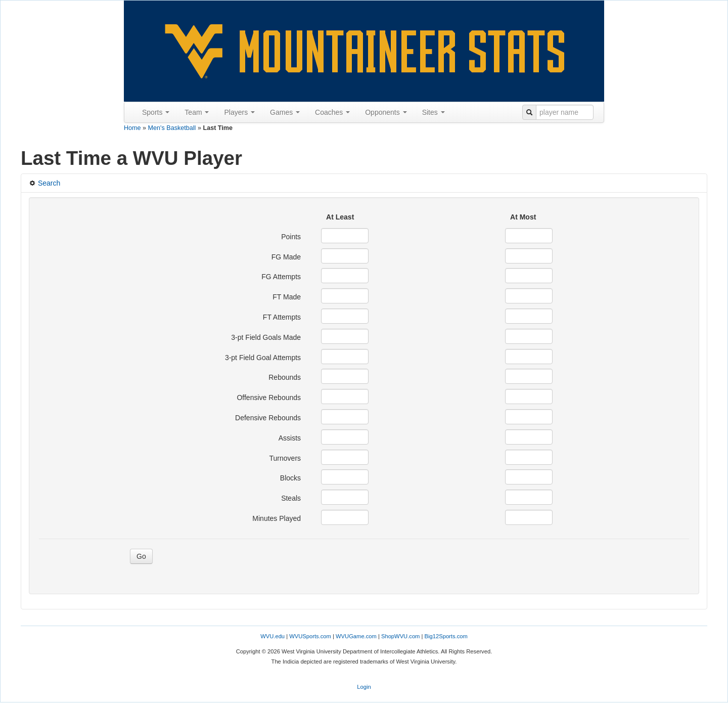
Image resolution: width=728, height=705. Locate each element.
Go (141, 556)
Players (239, 112)
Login (364, 687)
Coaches (332, 112)
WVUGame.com (356, 636)
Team (197, 112)
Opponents (386, 112)
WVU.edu (272, 636)
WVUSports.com (310, 636)
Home (132, 128)
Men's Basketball (172, 128)
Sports (156, 112)
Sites (434, 112)
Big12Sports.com (446, 636)
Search (44, 183)
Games (285, 112)
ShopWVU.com (400, 636)
